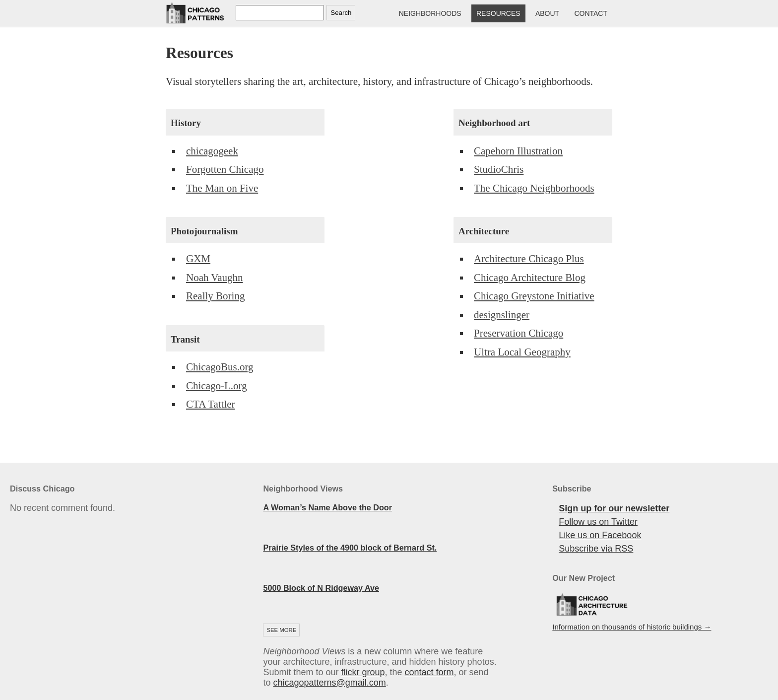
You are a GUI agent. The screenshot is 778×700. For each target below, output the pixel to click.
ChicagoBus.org (220, 367)
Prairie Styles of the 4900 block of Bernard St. (350, 548)
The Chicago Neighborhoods (534, 188)
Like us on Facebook (600, 535)
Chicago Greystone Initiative (534, 296)
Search (341, 13)
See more (281, 630)
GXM (198, 259)
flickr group (363, 672)
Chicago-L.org (217, 386)
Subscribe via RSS (596, 549)
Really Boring (215, 296)
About (547, 13)
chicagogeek (212, 151)
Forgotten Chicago (225, 169)
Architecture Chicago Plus (529, 259)
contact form (429, 672)
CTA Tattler (211, 404)
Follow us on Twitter (598, 522)
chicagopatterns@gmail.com (329, 683)
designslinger (502, 315)
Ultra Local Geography (522, 352)
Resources (498, 13)
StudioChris (499, 169)
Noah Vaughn (215, 278)
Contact (591, 13)
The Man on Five (222, 188)
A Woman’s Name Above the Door (327, 507)
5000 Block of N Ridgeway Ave (321, 588)
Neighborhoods (430, 13)
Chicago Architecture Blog (530, 278)
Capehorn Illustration (518, 151)
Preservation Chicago (519, 333)
